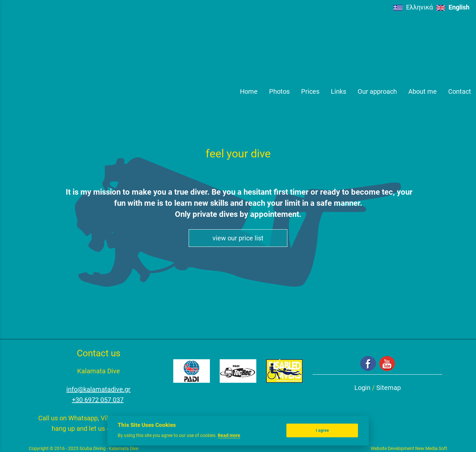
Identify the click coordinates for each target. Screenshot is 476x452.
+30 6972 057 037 (98, 400)
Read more (229, 435)
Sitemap (389, 388)
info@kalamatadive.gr (98, 389)
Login (362, 388)
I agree (322, 430)
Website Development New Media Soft (409, 448)
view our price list (238, 238)
